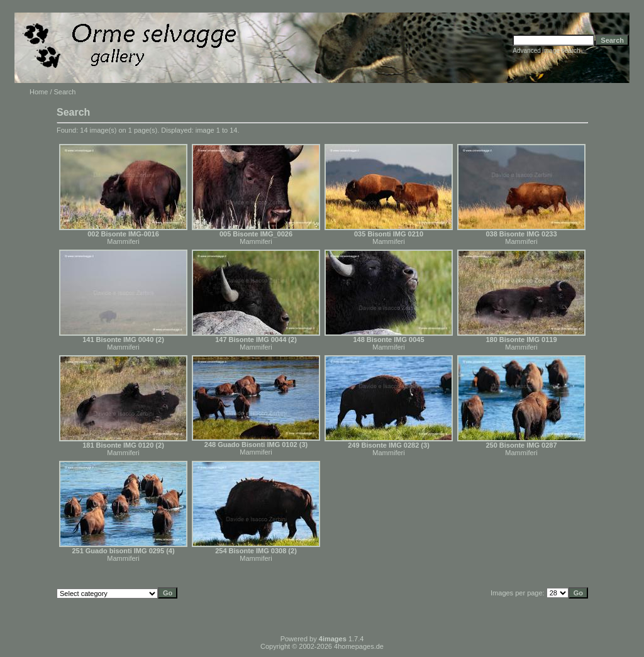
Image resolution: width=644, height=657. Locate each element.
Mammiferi (123, 241)
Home (39, 92)
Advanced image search (546, 51)
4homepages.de (359, 646)
